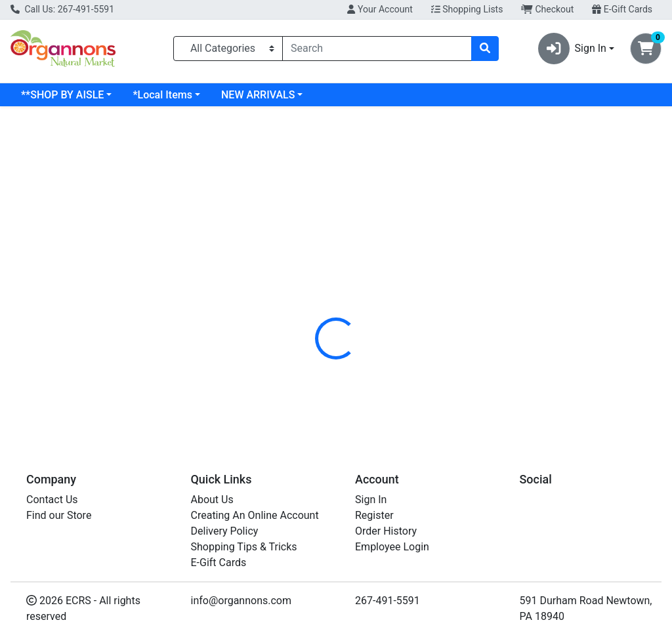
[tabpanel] (476, 367)
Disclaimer (433, 291)
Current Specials (60, 95)
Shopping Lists (467, 9)
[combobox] (377, 49)
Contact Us (52, 500)
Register (374, 515)
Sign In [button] (572, 49)
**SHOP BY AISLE (169, 95)
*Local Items (268, 95)
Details (316, 291)
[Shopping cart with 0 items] (646, 49)
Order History (386, 531)
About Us (212, 500)
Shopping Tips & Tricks (244, 547)
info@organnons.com (241, 601)
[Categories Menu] (228, 49)
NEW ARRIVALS (364, 95)
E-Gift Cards (622, 9)
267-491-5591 (388, 601)
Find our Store (59, 515)
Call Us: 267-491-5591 (62, 9)
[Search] (377, 49)
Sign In (371, 500)
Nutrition (370, 291)
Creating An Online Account (255, 515)
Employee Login (392, 547)
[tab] (316, 291)
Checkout (547, 9)
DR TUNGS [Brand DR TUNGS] (435, 370)
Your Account (380, 9)
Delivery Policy (225, 531)
